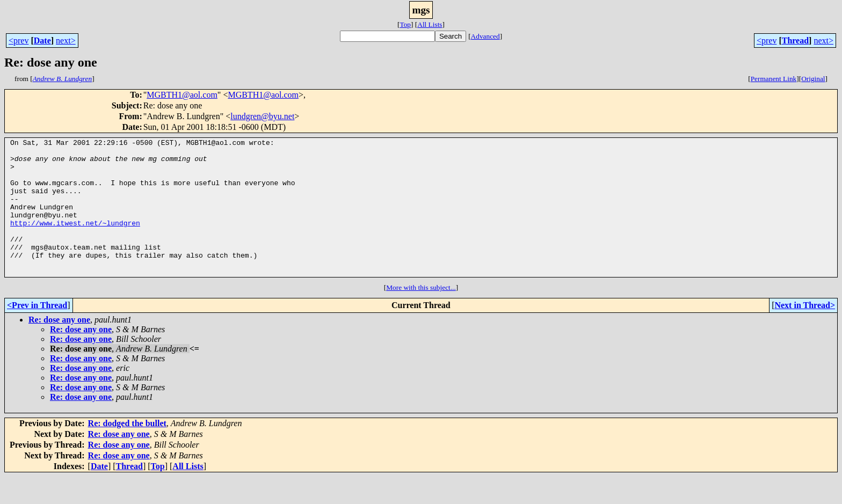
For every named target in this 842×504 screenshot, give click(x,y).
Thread (795, 41)
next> (66, 41)
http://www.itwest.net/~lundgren (75, 240)
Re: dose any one (59, 347)
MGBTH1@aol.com (182, 95)
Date (42, 41)
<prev (19, 41)
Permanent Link (774, 79)
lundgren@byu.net (262, 116)
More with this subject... (421, 315)
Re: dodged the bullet (127, 451)
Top (405, 24)
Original (813, 79)
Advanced (485, 36)
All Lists (430, 24)
